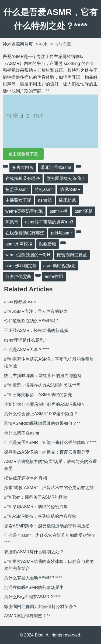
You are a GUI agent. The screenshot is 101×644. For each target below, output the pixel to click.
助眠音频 (48, 244)
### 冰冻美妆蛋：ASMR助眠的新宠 (38, 395)
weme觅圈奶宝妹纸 (24, 211)
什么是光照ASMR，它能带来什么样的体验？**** (50, 442)
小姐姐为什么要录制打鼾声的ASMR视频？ (45, 404)
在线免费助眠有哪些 (25, 233)
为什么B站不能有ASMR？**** (32, 597)
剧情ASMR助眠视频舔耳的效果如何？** (42, 423)
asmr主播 (59, 211)
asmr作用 (54, 276)
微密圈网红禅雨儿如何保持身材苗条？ (41, 607)
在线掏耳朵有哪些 (23, 178)
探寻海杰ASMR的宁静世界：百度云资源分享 (47, 452)
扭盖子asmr (17, 189)
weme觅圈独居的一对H (28, 255)
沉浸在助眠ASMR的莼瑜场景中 (34, 587)
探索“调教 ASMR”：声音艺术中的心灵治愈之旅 (49, 488)
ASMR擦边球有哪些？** (27, 616)
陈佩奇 (12, 222)
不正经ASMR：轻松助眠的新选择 (36, 330)
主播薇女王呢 (18, 200)
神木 (43, 44)
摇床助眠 (67, 200)
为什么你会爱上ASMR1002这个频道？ (41, 414)
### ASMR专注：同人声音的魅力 (36, 311)
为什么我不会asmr (22, 433)
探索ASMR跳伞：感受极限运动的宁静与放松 (47, 526)
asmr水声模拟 (19, 244)
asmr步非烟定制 (21, 266)
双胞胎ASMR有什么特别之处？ (34, 552)
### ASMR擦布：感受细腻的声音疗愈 (40, 516)
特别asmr (44, 189)
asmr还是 (83, 211)
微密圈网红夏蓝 (72, 255)
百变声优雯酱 (18, 276)
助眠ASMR (70, 189)
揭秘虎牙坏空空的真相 (26, 478)
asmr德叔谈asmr (20, 302)
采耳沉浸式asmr (56, 167)
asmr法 (45, 200)
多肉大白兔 (23, 167)
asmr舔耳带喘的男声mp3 (49, 222)
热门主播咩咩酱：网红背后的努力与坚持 (43, 376)
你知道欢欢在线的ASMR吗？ (32, 321)
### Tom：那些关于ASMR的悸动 (36, 497)
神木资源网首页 (18, 44)
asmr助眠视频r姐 (60, 266)
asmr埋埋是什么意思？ (26, 340)
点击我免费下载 (23, 154)
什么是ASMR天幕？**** (27, 350)
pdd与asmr (61, 233)
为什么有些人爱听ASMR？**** (33, 578)
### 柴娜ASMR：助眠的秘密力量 (36, 507)
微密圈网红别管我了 (66, 178)
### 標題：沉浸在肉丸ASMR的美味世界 (42, 385)
